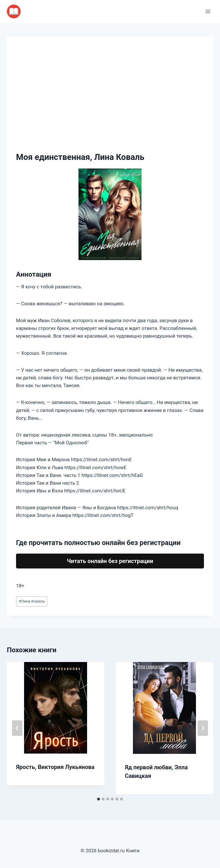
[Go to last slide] (17, 728)
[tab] (99, 799)
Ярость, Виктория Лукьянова (55, 767)
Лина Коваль (32, 601)
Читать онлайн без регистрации (110, 561)
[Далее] (203, 728)
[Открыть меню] (208, 11)
